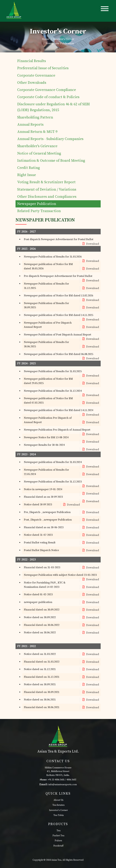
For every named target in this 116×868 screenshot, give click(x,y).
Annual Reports (30, 125)
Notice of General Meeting (39, 153)
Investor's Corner (58, 810)
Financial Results (32, 61)
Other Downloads (32, 83)
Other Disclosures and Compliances (47, 197)
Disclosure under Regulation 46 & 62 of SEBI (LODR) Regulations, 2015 (53, 107)
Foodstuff (58, 846)
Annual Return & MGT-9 (37, 132)
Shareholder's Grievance (37, 146)
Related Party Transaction (39, 211)
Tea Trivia (59, 815)
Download (90, 244)
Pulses (58, 841)
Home (45, 39)
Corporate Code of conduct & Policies (48, 97)
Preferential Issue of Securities (43, 68)
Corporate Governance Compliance (47, 90)
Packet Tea (58, 836)
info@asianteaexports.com (63, 785)
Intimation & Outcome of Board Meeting (51, 161)
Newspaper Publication (37, 204)
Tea (59, 831)
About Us (59, 800)
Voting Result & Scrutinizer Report (46, 182)
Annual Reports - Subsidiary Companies (50, 139)
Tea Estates (59, 805)
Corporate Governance (36, 76)
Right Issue (27, 175)
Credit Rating (29, 168)
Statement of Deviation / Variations (47, 190)
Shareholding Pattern (35, 117)
